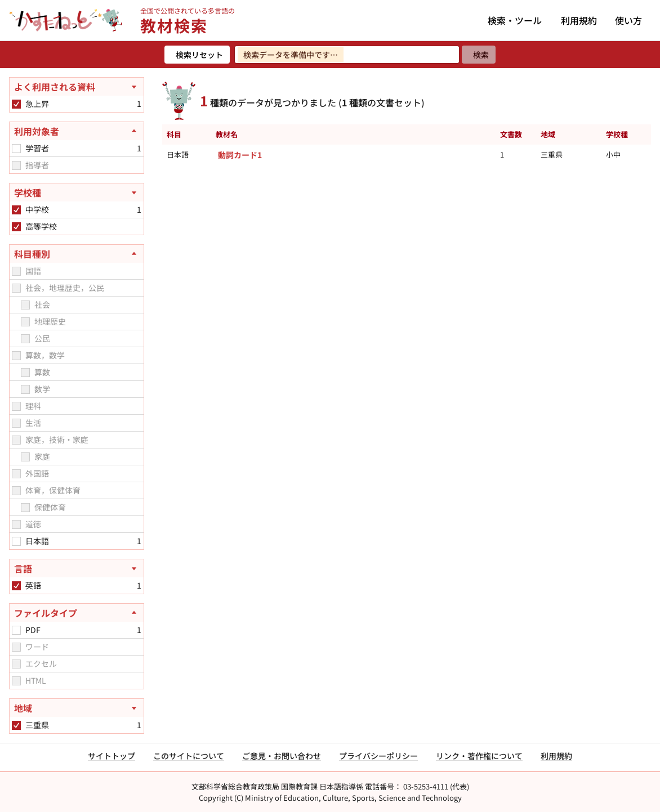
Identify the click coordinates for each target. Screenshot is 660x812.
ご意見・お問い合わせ (282, 756)
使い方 (628, 20)
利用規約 (579, 20)
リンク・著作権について (479, 756)
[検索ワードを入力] (347, 55)
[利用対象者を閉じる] (77, 131)
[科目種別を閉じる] (77, 254)
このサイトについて (189, 756)
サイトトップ (112, 756)
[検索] (479, 55)
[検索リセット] (197, 55)
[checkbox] (16, 104)
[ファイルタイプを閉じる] (77, 613)
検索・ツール (515, 20)
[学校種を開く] (77, 192)
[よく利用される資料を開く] (77, 87)
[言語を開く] (77, 568)
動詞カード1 (240, 155)
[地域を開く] (77, 708)
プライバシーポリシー (378, 756)
